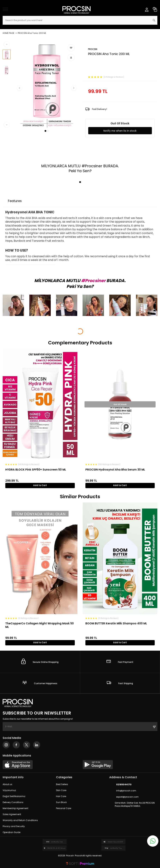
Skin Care (61, 790)
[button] (45, 131)
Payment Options (43, 201)
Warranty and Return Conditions (20, 820)
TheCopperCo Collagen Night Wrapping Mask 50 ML (40, 625)
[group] (47, 85)
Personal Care (64, 808)
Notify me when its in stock (120, 131)
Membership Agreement (15, 808)
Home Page (8, 33)
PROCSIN (93, 49)
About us (7, 784)
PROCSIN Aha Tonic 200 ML (32, 33)
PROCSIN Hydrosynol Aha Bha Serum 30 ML (115, 470)
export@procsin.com (124, 797)
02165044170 (120, 785)
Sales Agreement (12, 814)
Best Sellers (62, 784)
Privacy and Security (14, 826)
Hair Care (61, 796)
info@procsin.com (123, 791)
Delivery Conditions (13, 802)
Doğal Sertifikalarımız (14, 796)
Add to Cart (40, 485)
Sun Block (61, 802)
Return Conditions (79, 201)
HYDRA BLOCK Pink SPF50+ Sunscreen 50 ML (36, 470)
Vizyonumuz (9, 790)
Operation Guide (11, 832)
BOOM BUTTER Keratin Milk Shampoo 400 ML (116, 623)
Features (15, 201)
